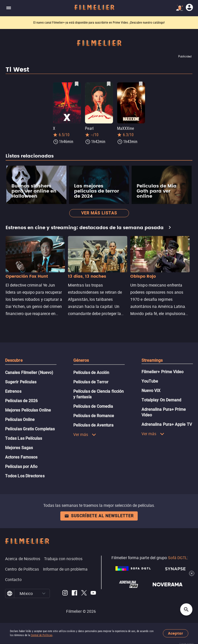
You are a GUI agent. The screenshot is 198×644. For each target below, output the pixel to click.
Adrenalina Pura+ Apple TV (167, 424)
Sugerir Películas (21, 382)
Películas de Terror (91, 382)
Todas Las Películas (24, 438)
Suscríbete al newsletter (99, 516)
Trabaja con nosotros (63, 559)
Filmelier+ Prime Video (163, 372)
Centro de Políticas (22, 569)
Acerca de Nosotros (23, 559)
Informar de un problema (65, 569)
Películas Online (20, 420)
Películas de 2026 (21, 401)
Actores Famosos (21, 457)
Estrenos (13, 391)
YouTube (150, 381)
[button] (44, 593)
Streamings (152, 360)
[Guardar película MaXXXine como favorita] (141, 84)
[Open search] (186, 609)
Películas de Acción (91, 373)
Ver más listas (99, 213)
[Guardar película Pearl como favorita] (109, 84)
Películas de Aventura (94, 425)
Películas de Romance (94, 416)
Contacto (13, 579)
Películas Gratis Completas (30, 429)
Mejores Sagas (19, 448)
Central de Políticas (42, 635)
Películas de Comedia (93, 406)
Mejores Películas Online (28, 410)
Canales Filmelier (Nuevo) (29, 373)
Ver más (85, 434)
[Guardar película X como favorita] (77, 84)
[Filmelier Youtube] (93, 594)
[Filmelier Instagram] (65, 594)
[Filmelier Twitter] (84, 594)
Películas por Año (21, 467)
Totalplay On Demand (161, 400)
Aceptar (175, 633)
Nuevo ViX (151, 391)
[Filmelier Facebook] (74, 594)
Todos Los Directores (25, 476)
